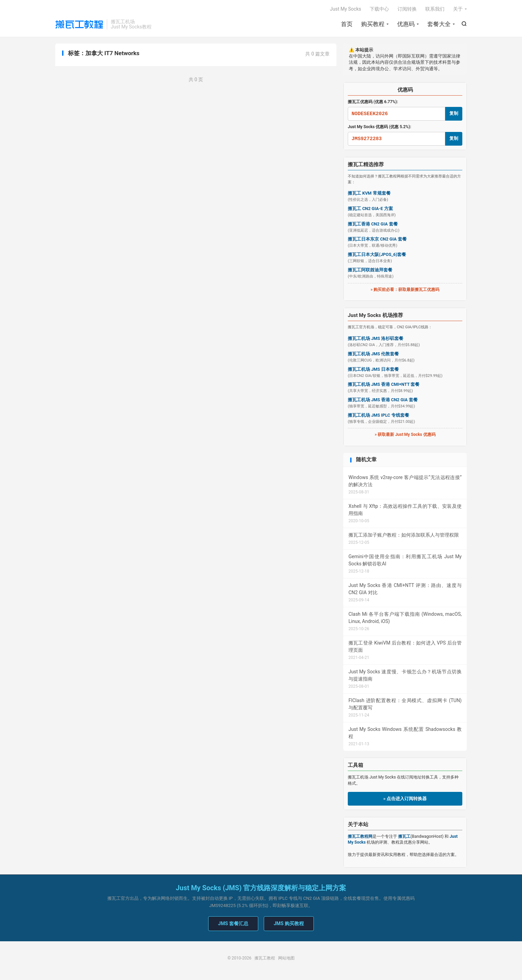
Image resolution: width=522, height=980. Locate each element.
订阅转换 (407, 9)
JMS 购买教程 (289, 923)
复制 (454, 113)
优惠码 (406, 24)
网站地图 (286, 958)
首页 (347, 24)
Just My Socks (346, 9)
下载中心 (379, 9)
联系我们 (435, 9)
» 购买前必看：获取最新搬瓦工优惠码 (405, 290)
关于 (458, 9)
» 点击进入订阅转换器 (405, 799)
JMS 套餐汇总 (233, 923)
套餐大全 (439, 24)
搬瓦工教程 (79, 24)
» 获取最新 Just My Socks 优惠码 (405, 434)
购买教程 (373, 24)
